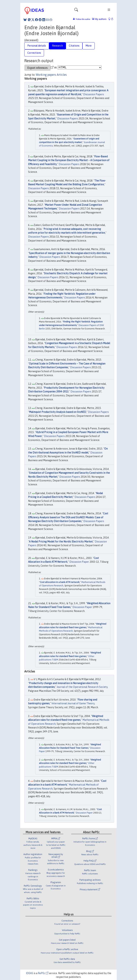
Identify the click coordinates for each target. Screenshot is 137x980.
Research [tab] (57, 46)
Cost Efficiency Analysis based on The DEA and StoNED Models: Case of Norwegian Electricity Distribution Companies (68, 517)
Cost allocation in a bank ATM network (60, 582)
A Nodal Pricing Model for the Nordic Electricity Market (61, 542)
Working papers (46, 75)
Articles (62, 75)
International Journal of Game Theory (73, 703)
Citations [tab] (74, 46)
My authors (99, 19)
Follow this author (83, 19)
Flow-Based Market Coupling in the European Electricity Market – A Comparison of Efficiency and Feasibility (69, 160)
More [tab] (89, 46)
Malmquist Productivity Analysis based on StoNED (58, 412)
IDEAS (30, 973)
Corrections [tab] (34, 53)
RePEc (43, 973)
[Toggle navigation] (76, 11)
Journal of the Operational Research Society (82, 687)
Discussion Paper (79, 562)
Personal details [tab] (37, 46)
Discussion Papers (94, 94)
